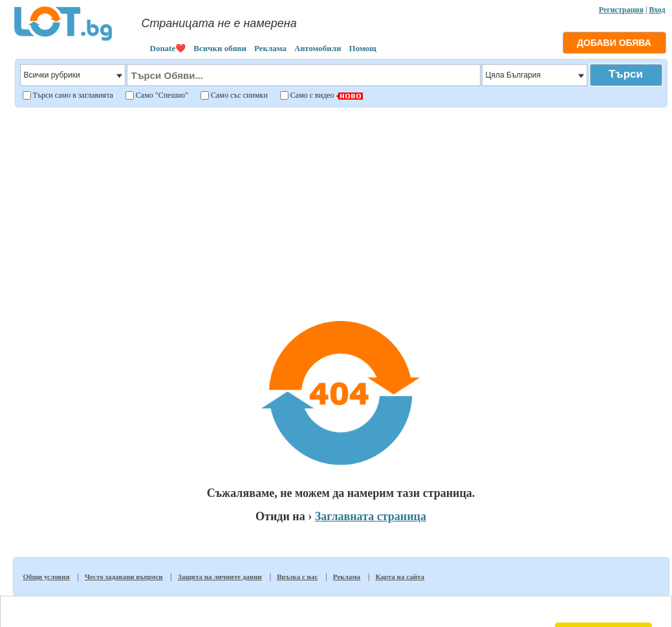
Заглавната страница (371, 516)
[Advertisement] (341, 203)
